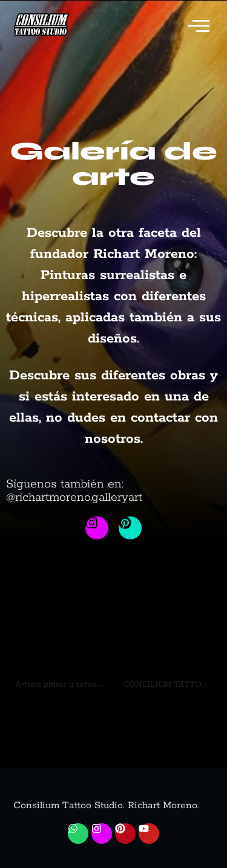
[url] (60, 621)
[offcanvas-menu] (199, 27)
